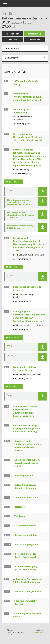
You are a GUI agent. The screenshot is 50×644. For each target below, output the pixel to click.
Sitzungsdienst (38, 634)
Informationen (13, 34)
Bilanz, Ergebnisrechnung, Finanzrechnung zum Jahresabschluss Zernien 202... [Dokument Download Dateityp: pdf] (20, 202)
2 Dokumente (12, 58)
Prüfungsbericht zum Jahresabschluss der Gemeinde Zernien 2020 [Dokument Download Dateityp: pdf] (20, 215)
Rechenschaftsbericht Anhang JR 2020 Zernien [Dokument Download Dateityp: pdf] (20, 227)
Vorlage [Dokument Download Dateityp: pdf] (10, 190)
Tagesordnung (34, 34)
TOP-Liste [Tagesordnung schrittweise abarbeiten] (13, 40)
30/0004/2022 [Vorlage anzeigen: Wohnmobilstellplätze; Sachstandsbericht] (15, 387)
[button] (43, 191)
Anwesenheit (34, 40)
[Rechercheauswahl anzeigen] (5, 14)
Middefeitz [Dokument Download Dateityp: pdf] (11, 356)
